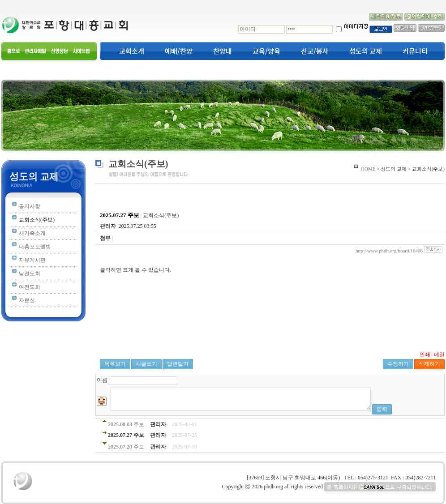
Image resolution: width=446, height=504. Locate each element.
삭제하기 (429, 364)
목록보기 (115, 364)
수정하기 (398, 364)
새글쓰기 (146, 364)
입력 (382, 409)
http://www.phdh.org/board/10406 (389, 251)
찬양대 (223, 51)
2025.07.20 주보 (126, 447)
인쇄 (425, 355)
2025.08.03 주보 (127, 424)
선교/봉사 (315, 51)
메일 (439, 355)
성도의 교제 (366, 51)
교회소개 (132, 51)
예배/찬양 (179, 51)
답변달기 (178, 364)
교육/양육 (266, 51)
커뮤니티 (415, 51)
